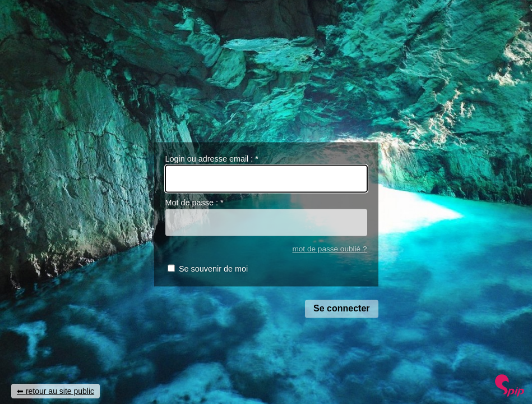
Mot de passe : (195, 203)
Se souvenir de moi (213, 269)
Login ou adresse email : (212, 159)
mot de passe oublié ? (329, 249)
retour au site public (60, 391)
